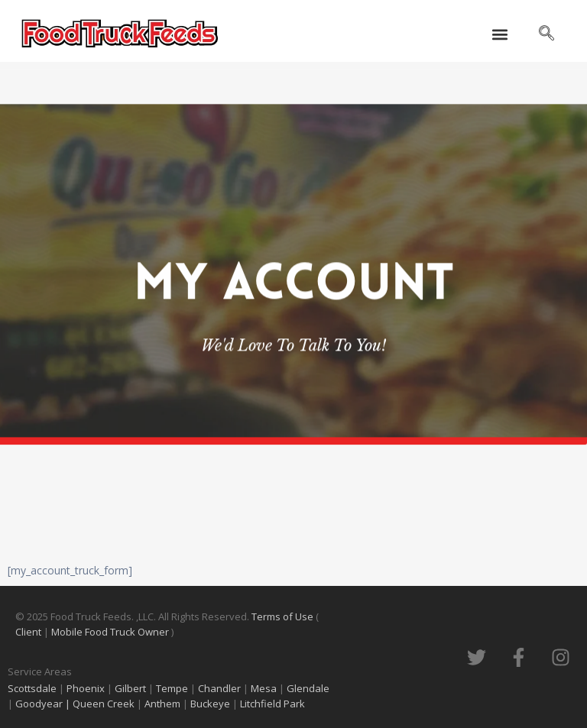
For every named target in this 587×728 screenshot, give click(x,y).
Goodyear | (43, 704)
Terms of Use (284, 616)
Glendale (308, 688)
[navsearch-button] (546, 34)
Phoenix (86, 688)
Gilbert (130, 688)
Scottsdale (32, 688)
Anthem (164, 704)
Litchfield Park (274, 704)
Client (29, 632)
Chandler (219, 688)
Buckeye (210, 704)
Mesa (264, 688)
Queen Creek (105, 704)
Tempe (172, 688)
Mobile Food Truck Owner (110, 632)
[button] (499, 35)
